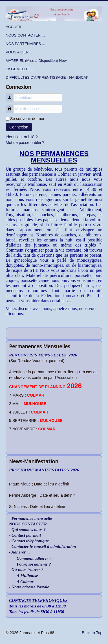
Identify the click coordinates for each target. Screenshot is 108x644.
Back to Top (92, 633)
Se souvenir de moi (27, 119)
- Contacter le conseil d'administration (43, 547)
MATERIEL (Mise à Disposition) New (36, 61)
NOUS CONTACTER (28, 524)
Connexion (19, 127)
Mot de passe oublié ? (25, 143)
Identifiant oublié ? (22, 137)
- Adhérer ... (19, 552)
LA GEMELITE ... (20, 69)
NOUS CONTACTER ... (25, 35)
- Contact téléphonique (29, 541)
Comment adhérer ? (34, 558)
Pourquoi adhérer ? (34, 564)
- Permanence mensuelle (30, 518)
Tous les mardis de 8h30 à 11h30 (37, 606)
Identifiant (12, 95)
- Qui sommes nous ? (27, 530)
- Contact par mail (25, 535)
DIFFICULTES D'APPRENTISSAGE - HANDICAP (47, 77)
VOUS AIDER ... (19, 52)
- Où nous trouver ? (26, 570)
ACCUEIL (14, 27)
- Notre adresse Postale (29, 587)
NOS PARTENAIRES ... (25, 44)
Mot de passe (12, 106)
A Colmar (25, 582)
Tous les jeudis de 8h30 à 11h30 (37, 612)
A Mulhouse (27, 576)
